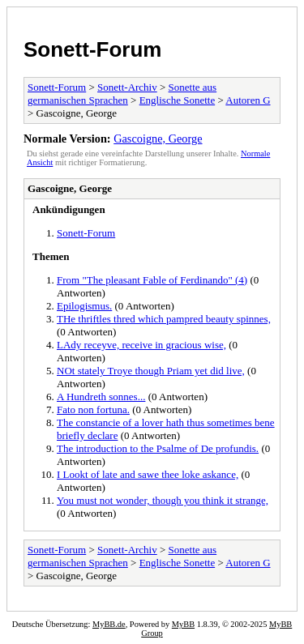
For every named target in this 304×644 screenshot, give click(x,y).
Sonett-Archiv (127, 87)
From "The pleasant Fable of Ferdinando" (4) (152, 280)
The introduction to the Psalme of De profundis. (158, 448)
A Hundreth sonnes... (101, 397)
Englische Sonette (178, 100)
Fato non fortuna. (93, 409)
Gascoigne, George (158, 139)
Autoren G (248, 100)
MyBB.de (109, 624)
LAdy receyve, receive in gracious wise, (141, 345)
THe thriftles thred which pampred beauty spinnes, (164, 319)
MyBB (183, 624)
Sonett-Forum (92, 49)
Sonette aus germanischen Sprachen (122, 94)
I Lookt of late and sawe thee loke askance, (148, 474)
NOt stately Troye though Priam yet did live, (151, 371)
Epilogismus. (84, 306)
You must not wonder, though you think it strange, (163, 500)
